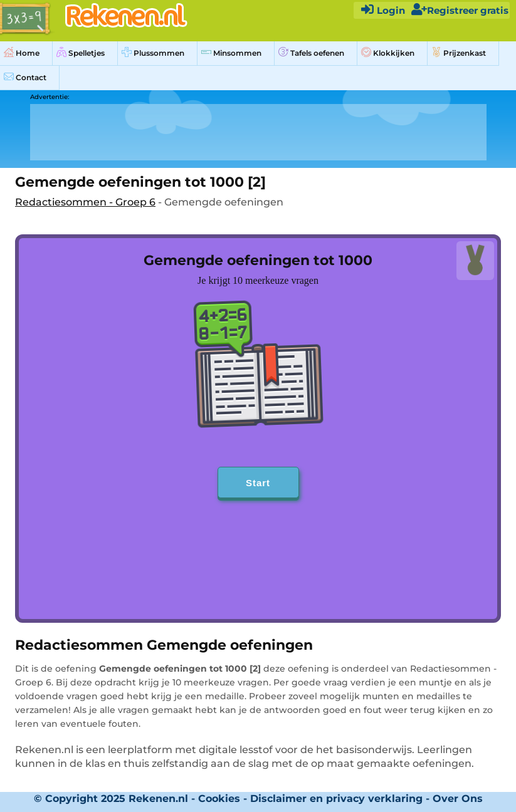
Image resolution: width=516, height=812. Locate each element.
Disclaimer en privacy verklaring (336, 799)
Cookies (219, 799)
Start (258, 483)
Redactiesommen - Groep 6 (85, 202)
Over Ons (458, 799)
